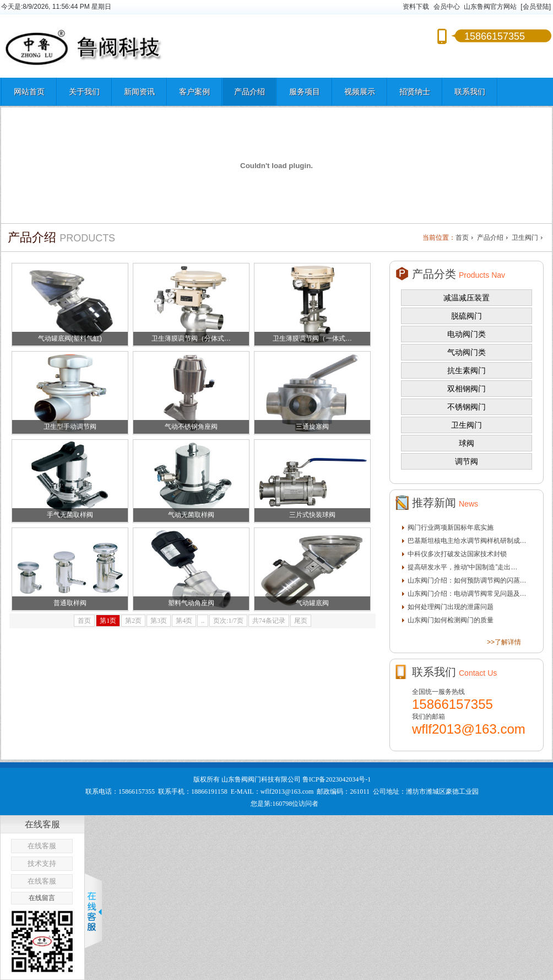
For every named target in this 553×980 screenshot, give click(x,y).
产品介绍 (250, 91)
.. (203, 621)
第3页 (159, 621)
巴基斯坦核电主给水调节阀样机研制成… (467, 541)
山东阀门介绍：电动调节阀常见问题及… (467, 594)
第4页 (184, 621)
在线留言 (42, 898)
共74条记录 (269, 621)
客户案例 (194, 91)
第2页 (133, 621)
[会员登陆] (536, 7)
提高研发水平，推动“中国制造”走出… (463, 567)
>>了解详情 (504, 642)
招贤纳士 (415, 91)
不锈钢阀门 (467, 407)
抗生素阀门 (467, 370)
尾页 (301, 621)
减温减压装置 (467, 298)
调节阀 (467, 461)
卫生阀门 (525, 238)
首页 (462, 238)
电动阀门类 (467, 334)
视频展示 (360, 91)
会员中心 (447, 7)
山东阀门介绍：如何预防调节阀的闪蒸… (467, 580)
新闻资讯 (139, 91)
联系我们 (470, 91)
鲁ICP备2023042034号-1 (337, 779)
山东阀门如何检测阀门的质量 (451, 620)
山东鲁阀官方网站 (490, 7)
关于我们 (84, 91)
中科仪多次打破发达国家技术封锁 (457, 554)
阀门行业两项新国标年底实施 (451, 527)
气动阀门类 (467, 352)
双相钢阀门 (467, 389)
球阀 (467, 443)
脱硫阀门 (467, 316)
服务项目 (305, 91)
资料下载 (416, 7)
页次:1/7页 (228, 621)
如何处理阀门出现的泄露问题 (451, 607)
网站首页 (29, 91)
